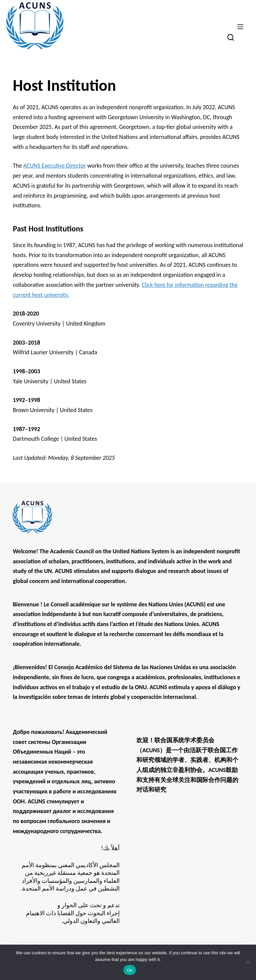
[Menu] (240, 27)
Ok (129, 970)
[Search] (231, 37)
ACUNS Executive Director (55, 166)
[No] (248, 962)
